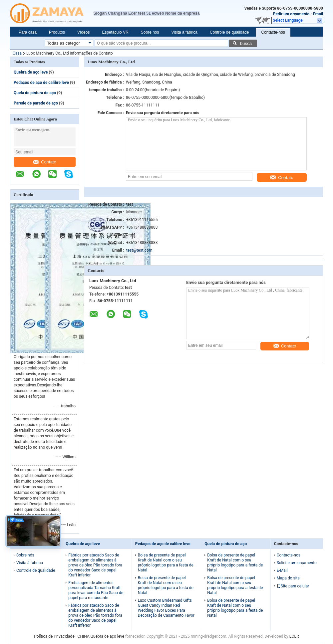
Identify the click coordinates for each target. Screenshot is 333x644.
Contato (45, 162)
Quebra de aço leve (31, 72)
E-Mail (282, 570)
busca (246, 43)
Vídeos (83, 32)
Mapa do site (288, 578)
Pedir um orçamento (291, 14)
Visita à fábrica (185, 32)
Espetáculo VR (115, 32)
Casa (17, 53)
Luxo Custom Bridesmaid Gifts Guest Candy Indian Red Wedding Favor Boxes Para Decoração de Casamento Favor (166, 608)
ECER (294, 636)
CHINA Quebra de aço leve (101, 636)
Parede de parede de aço (36, 103)
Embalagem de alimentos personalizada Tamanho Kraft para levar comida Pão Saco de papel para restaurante (96, 590)
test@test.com (139, 250)
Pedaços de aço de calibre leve (41, 83)
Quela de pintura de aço (35, 93)
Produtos (57, 32)
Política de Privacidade (54, 636)
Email (318, 14)
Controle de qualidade (229, 32)
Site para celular (293, 586)
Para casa (28, 32)
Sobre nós (150, 32)
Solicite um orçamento (297, 563)
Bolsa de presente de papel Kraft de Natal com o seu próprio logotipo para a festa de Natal (166, 563)
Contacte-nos (273, 32)
